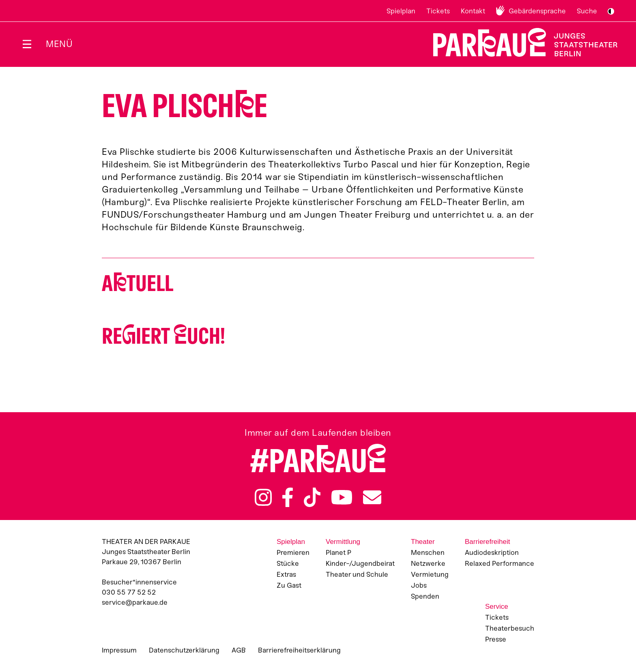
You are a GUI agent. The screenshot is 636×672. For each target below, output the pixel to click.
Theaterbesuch (510, 628)
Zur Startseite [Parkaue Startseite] (520, 42)
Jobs (419, 585)
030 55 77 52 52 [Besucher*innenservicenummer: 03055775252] (129, 592)
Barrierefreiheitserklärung (299, 650)
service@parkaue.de (135, 602)
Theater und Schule (357, 574)
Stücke (288, 563)
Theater (423, 542)
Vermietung (430, 574)
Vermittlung (343, 542)
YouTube (342, 497)
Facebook (288, 497)
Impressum (119, 650)
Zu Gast (289, 585)
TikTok (312, 497)
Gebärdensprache (537, 11)
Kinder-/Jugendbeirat (360, 563)
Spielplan (401, 11)
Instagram (263, 497)
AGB (239, 650)
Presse (496, 639)
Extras (286, 574)
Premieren (293, 552)
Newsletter (372, 497)
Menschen (428, 552)
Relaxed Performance (500, 563)
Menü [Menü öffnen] (59, 44)
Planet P (338, 552)
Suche (587, 11)
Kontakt (473, 11)
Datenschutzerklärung (184, 650)
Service (497, 607)
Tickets (438, 11)
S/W (611, 11)
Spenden (425, 596)
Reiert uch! (163, 336)
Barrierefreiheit (488, 542)
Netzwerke (428, 563)
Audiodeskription (492, 552)
